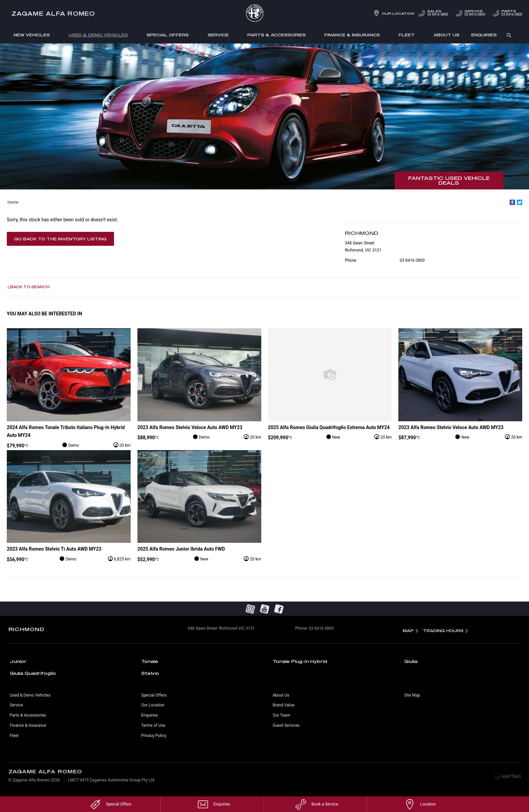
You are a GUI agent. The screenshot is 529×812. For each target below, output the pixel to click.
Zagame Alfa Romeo (53, 13)
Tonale (150, 661)
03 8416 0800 (433, 13)
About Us (447, 35)
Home (13, 202)
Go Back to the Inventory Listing (60, 239)
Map (408, 631)
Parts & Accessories (277, 35)
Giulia (411, 661)
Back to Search (30, 287)
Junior (18, 661)
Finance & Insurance (352, 35)
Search (506, 35)
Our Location (398, 13)
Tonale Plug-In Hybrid (300, 661)
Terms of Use (153, 725)
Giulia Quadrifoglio (33, 673)
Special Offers (168, 35)
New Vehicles (32, 35)
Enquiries (484, 35)
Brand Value (284, 705)
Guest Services (286, 725)
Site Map (412, 695)
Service (218, 35)
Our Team (282, 715)
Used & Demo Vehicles (98, 35)
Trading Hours (443, 631)
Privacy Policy (154, 736)
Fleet (407, 35)
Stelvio (150, 673)
